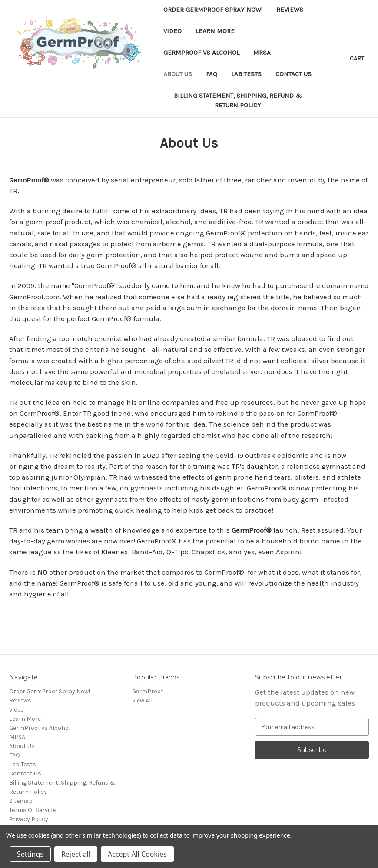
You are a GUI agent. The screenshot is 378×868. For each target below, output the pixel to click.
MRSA (262, 53)
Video (172, 31)
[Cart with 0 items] (357, 58)
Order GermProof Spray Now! (213, 10)
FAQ (212, 74)
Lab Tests (246, 74)
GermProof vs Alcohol (201, 53)
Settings (30, 854)
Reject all (76, 854)
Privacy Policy (29, 819)
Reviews (290, 10)
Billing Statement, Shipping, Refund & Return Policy (238, 101)
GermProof (148, 691)
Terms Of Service (32, 810)
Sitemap (21, 801)
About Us (178, 74)
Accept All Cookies (137, 854)
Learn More (215, 31)
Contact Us (293, 74)
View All (142, 701)
